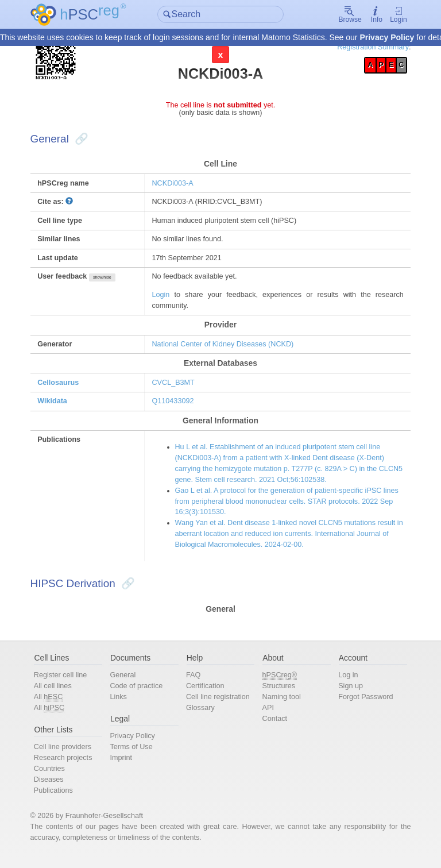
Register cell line (67, 683)
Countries (56, 778)
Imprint (125, 767)
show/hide (110, 281)
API (267, 716)
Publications (60, 800)
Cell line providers (69, 756)
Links (122, 705)
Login (391, 15)
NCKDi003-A (175, 185)
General (127, 683)
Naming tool (280, 705)
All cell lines (59, 694)
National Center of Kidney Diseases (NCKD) (226, 348)
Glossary (202, 716)
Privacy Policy (387, 38)
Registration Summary (366, 47)
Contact (273, 728)
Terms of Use (135, 756)
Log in (344, 683)
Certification (207, 694)
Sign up (347, 694)
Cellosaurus (65, 387)
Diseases (55, 789)
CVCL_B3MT (176, 387)
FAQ (195, 683)
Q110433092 (176, 406)
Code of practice (140, 694)
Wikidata (59, 406)
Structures (277, 694)
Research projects (70, 767)
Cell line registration (219, 705)
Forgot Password (362, 705)
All (55, 705)
